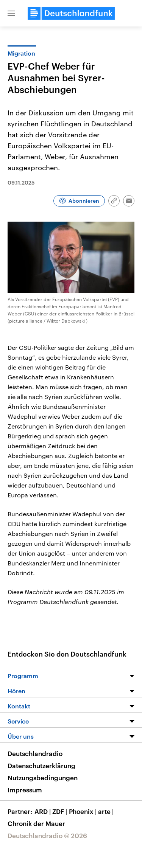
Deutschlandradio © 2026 (47, 835)
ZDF (61, 811)
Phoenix (83, 811)
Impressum (25, 790)
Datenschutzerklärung (41, 766)
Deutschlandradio (35, 753)
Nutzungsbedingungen (43, 778)
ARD (43, 811)
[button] (11, 13)
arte (107, 811)
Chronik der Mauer (36, 823)
